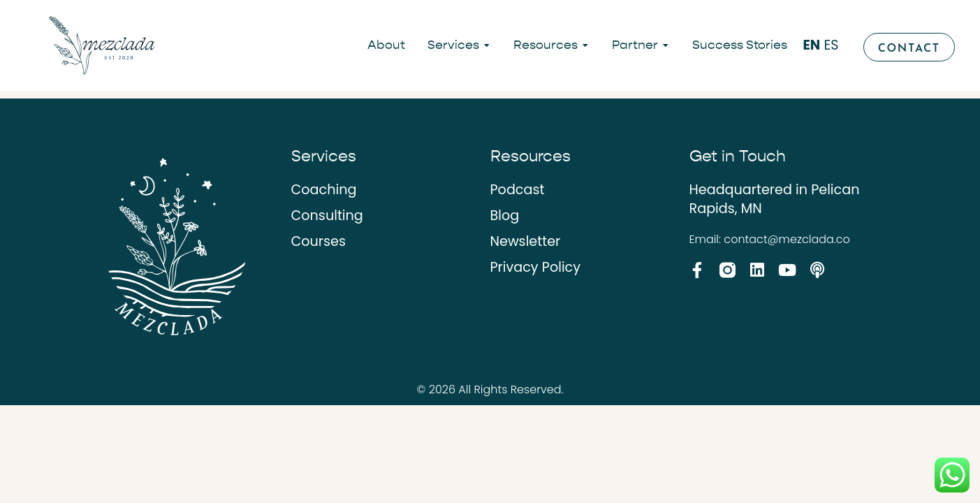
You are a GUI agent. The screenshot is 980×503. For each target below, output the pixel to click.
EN (811, 45)
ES (831, 45)
